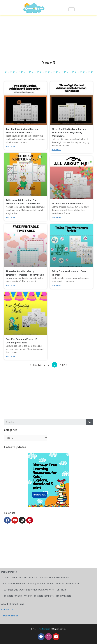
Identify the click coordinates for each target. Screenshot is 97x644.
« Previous (36, 365)
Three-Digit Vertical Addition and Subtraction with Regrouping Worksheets (69, 132)
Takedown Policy (10, 616)
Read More (10, 146)
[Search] (90, 422)
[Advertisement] (48, 35)
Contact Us (7, 610)
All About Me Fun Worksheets (67, 204)
